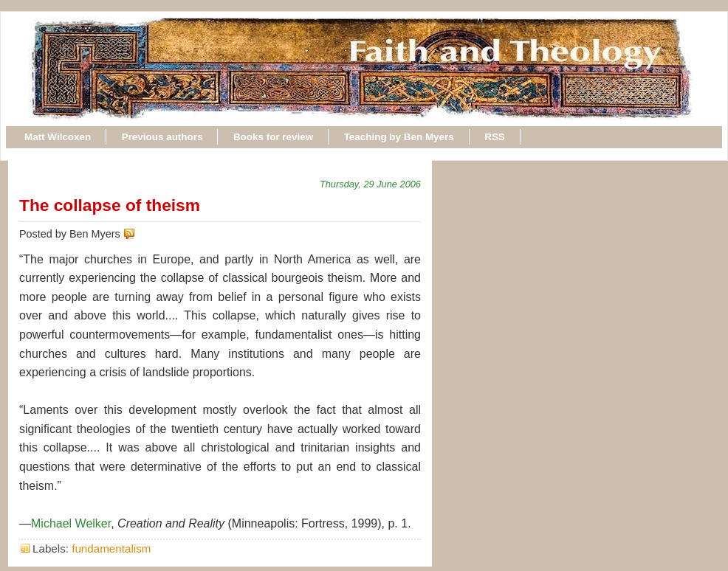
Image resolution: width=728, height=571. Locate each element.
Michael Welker (71, 523)
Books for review (273, 137)
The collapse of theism (110, 205)
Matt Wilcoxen (58, 137)
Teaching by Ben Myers (399, 137)
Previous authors (162, 137)
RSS (495, 137)
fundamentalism (111, 548)
